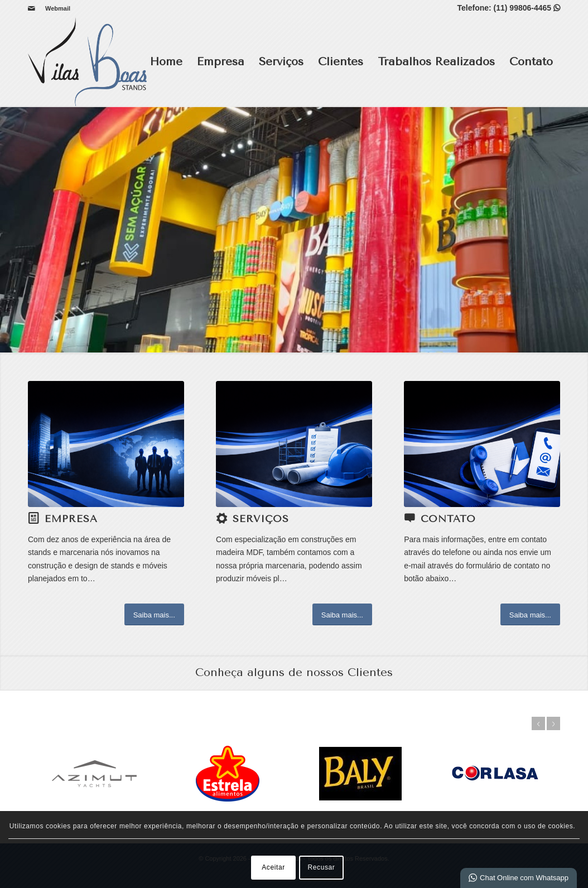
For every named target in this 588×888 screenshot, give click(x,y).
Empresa (221, 62)
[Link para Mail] (31, 8)
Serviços (281, 62)
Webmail (58, 8)
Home (166, 62)
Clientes (341, 62)
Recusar (322, 867)
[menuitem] (55, 8)
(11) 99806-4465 (527, 8)
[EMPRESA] (106, 444)
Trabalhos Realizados (436, 62)
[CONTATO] (482, 444)
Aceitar (273, 867)
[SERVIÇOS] (294, 444)
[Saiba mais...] (154, 615)
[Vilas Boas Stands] (87, 62)
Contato (531, 62)
